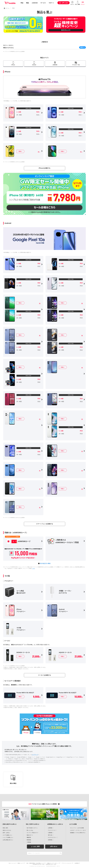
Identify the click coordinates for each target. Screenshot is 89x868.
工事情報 (29, 842)
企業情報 (50, 828)
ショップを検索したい (8, 837)
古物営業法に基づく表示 (51, 864)
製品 (28, 3)
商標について (21, 863)
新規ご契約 (5, 828)
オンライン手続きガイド (33, 833)
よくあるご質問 (35, 846)
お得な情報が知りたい (8, 840)
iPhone (13, 65)
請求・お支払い (6, 833)
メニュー (83, 4)
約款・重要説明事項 (31, 863)
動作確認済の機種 (45, 563)
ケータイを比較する (44, 675)
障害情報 (29, 840)
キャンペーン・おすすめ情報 (77, 828)
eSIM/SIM (35, 3)
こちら (34, 568)
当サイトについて (13, 863)
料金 (22, 3)
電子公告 (50, 835)
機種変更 (29, 837)
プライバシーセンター (67, 863)
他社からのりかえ (7, 830)
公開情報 (50, 833)
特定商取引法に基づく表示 (39, 864)
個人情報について (40, 863)
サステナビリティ (52, 837)
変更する (82, 47)
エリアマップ (35, 755)
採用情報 (50, 840)
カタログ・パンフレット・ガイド (78, 830)
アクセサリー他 (76, 65)
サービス (43, 3)
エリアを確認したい (7, 835)
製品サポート (30, 835)
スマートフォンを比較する (44, 524)
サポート (51, 3)
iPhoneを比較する (44, 168)
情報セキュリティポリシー (53, 863)
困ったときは (30, 830)
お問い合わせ (54, 846)
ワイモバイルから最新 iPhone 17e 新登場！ (44, 804)
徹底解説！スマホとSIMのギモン (78, 833)
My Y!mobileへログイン (32, 828)
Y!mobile (10, 3)
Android (34, 65)
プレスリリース (52, 830)
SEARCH (61, 853)
